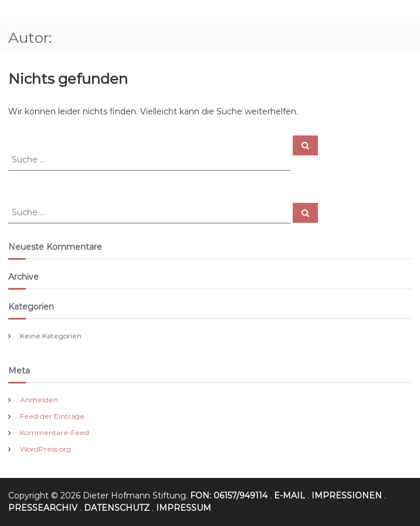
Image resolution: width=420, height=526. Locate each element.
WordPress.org (45, 449)
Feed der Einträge (52, 416)
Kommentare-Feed (55, 432)
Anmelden (39, 400)
